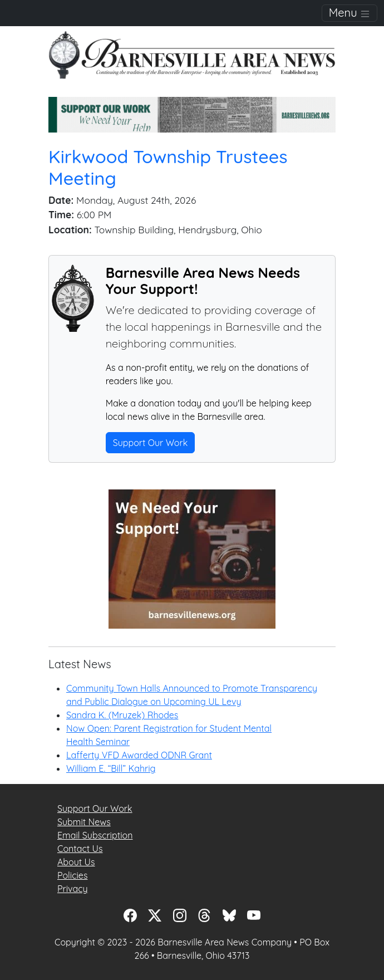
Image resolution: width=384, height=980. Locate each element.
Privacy (73, 889)
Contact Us (80, 849)
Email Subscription (95, 835)
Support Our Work (151, 443)
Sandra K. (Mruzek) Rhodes (122, 715)
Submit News (84, 822)
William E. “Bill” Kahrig (111, 768)
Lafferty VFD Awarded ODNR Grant (139, 755)
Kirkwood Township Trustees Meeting (168, 167)
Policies (72, 875)
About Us (76, 862)
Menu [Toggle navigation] (349, 13)
